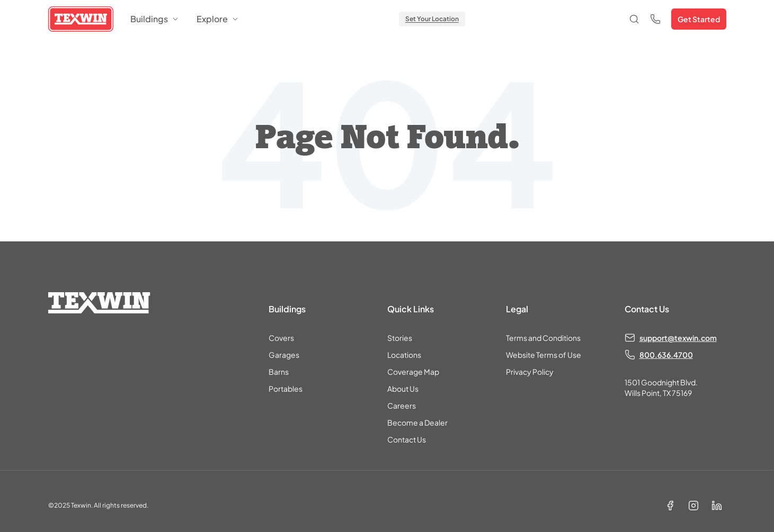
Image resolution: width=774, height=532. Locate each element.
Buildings (155, 19)
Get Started (699, 19)
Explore (218, 19)
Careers (402, 405)
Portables (286, 389)
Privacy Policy (530, 372)
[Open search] (634, 19)
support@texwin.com (678, 338)
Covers (281, 338)
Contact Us (407, 439)
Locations (404, 355)
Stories (400, 338)
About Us (403, 389)
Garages (284, 355)
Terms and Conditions (543, 338)
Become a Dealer (417, 422)
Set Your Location (432, 19)
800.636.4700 (666, 355)
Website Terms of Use (544, 355)
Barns (279, 372)
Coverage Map (413, 372)
